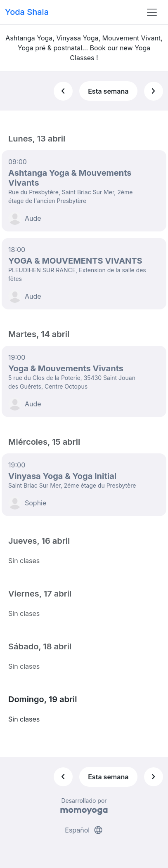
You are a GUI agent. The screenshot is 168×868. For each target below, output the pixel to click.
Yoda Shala (27, 12)
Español (84, 830)
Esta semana (108, 91)
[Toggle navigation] (152, 12)
